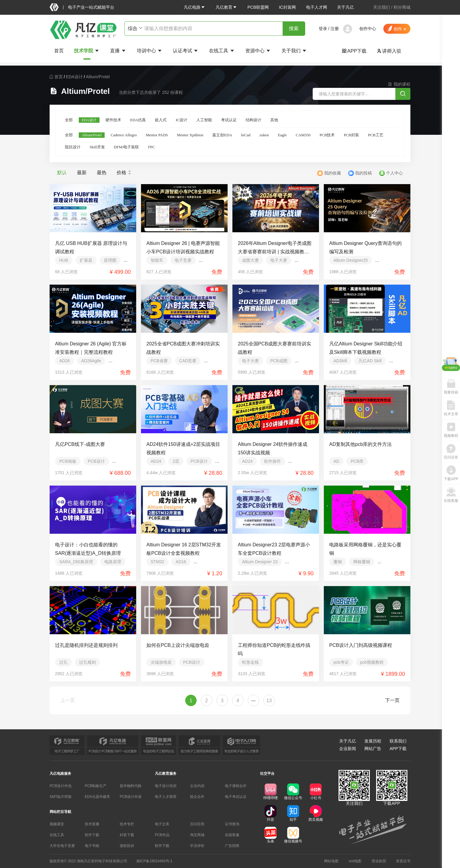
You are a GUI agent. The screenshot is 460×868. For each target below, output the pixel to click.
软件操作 (272, 461)
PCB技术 (327, 135)
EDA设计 (74, 77)
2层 (176, 461)
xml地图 (355, 861)
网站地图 (331, 861)
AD (336, 461)
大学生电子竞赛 (62, 846)
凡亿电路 (195, 7)
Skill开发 (97, 147)
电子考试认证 (236, 797)
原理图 (110, 260)
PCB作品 (162, 835)
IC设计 (181, 120)
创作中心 (368, 29)
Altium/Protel (98, 77)
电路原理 (113, 562)
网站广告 (373, 749)
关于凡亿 (345, 7)
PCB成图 (279, 361)
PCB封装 (351, 135)
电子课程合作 (236, 786)
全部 (69, 120)
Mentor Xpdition (190, 135)
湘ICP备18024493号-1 (154, 861)
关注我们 (382, 7)
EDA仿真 (138, 120)
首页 (59, 51)
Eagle (282, 135)
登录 (323, 29)
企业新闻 (348, 749)
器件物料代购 (130, 786)
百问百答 (197, 824)
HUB (64, 260)
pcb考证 (341, 662)
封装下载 (127, 835)
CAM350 (303, 135)
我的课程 (399, 84)
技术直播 (92, 824)
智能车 (157, 260)
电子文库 (162, 824)
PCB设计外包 (61, 786)
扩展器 (86, 260)
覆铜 (338, 562)
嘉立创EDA (222, 135)
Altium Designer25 (351, 260)
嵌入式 (161, 120)
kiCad (246, 135)
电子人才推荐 (166, 797)
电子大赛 (279, 260)
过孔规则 (87, 662)
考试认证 (229, 120)
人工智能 (204, 120)
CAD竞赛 (188, 361)
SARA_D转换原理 (76, 562)
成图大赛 (250, 260)
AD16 (181, 562)
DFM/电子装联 (127, 147)
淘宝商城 (197, 835)
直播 (118, 51)
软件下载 (92, 835)
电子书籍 (92, 846)
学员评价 (197, 846)
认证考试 (186, 51)
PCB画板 (68, 461)
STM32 (157, 562)
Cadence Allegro (124, 135)
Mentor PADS (157, 135)
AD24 (156, 461)
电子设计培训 (166, 786)
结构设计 (253, 120)
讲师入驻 (389, 51)
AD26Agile (91, 361)
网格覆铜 (362, 562)
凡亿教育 (226, 7)
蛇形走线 (250, 662)
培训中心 (150, 51)
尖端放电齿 (161, 662)
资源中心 (258, 51)
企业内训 (197, 786)
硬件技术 (113, 120)
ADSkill (340, 361)
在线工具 (222, 51)
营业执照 (379, 861)
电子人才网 (317, 7)
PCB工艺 (376, 135)
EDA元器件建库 (98, 797)
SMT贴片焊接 (61, 797)
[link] (59, 77)
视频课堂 (57, 824)
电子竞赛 (183, 260)
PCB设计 (96, 461)
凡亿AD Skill (370, 361)
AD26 (64, 361)
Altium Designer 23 (260, 562)
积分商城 (402, 7)
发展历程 (373, 741)
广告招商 (232, 846)
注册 (335, 29)
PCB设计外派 (131, 797)
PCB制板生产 (96, 786)
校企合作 (197, 797)
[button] (195, 7)
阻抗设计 (73, 147)
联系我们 (398, 741)
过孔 (63, 662)
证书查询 (232, 824)
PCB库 (357, 461)
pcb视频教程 (372, 662)
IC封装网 (287, 7)
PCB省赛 (159, 361)
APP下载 (354, 51)
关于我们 (294, 51)
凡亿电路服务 (60, 774)
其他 (274, 120)
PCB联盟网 (258, 7)
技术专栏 (127, 824)
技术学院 (87, 51)
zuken (264, 135)
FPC (151, 147)
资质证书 (403, 861)
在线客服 (232, 835)
